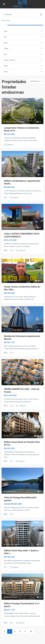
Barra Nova (9, 228)
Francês (8, 122)
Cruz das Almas (11, 330)
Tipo (5, 37)
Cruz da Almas (10, 175)
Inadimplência (35, 81)
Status (6, 66)
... (38, 140)
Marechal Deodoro (18, 122)
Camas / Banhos (9, 60)
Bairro (6, 43)
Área (5, 54)
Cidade (6, 49)
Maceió (18, 175)
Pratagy (8, 281)
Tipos (6, 31)
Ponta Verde (10, 544)
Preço (6, 72)
